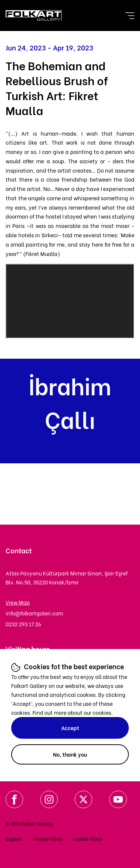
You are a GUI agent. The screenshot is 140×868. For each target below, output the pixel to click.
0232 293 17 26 (23, 624)
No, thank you (70, 754)
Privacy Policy (48, 839)
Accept (70, 728)
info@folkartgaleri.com (34, 613)
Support (14, 839)
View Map (18, 602)
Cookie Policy (88, 839)
